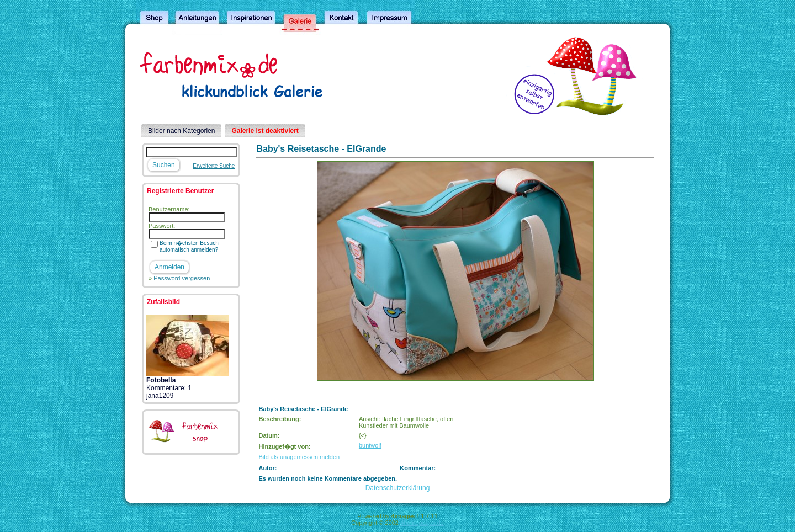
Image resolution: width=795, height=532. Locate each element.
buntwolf (370, 445)
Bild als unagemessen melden (299, 457)
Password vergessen (182, 278)
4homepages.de (422, 523)
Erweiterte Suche (214, 166)
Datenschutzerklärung (398, 488)
